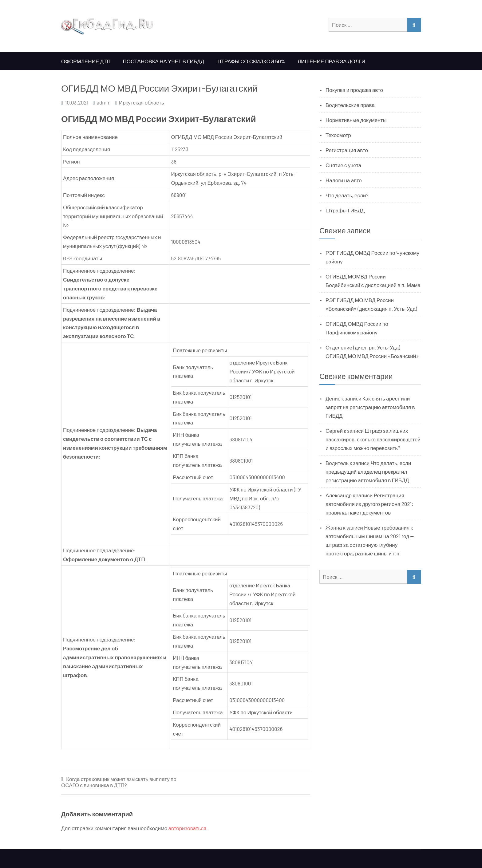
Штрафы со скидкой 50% (251, 61)
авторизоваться (187, 828)
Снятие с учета (343, 165)
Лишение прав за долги (331, 61)
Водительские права (350, 105)
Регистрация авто (347, 150)
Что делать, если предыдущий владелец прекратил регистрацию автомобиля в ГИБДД (368, 471)
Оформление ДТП (86, 61)
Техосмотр (338, 135)
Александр (339, 495)
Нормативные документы (356, 120)
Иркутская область (142, 102)
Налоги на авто (344, 180)
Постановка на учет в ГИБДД (164, 61)
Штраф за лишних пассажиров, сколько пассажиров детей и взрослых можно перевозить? (373, 439)
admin (104, 102)
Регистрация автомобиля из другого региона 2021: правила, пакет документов (369, 504)
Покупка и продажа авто (354, 90)
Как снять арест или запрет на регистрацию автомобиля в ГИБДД (370, 407)
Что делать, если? (347, 195)
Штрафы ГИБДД (345, 210)
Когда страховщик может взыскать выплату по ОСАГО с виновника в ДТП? (119, 782)
